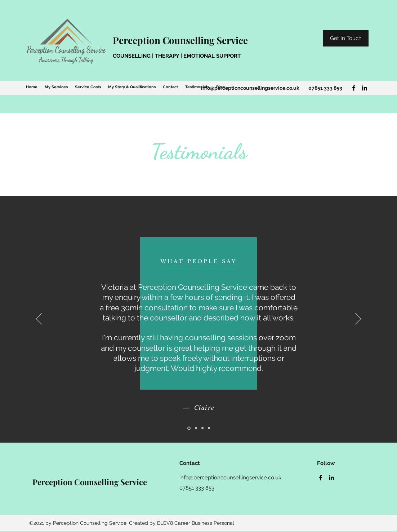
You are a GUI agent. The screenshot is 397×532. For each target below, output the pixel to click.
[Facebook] (354, 88)
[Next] (358, 319)
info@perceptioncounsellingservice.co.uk (250, 88)
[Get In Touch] (346, 38)
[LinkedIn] (365, 88)
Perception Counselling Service (180, 40)
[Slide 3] (202, 428)
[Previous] (39, 319)
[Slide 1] (189, 428)
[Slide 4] (209, 428)
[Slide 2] (196, 428)
